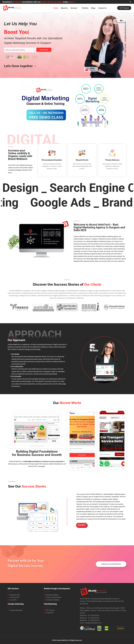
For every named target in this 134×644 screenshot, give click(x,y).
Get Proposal (44, 50)
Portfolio (85, 8)
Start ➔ (72, 2)
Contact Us (102, 8)
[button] (38, 430)
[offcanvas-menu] (130, 2)
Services (75, 8)
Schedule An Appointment (111, 564)
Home (56, 8)
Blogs (93, 8)
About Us (64, 8)
